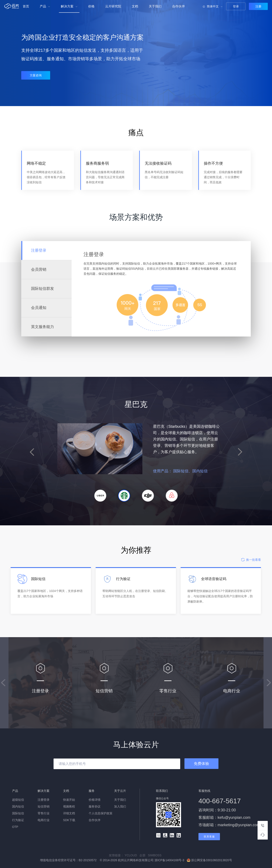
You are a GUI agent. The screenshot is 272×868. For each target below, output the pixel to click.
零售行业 (44, 813)
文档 (135, 6)
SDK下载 (69, 820)
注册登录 (44, 800)
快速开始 (69, 800)
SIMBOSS (156, 855)
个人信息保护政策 (101, 813)
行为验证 (18, 820)
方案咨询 (36, 75)
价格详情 (95, 800)
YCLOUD (132, 855)
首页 (26, 6)
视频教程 (69, 806)
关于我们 (155, 6)
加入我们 (120, 806)
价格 (91, 6)
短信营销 (44, 806)
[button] (100, 496)
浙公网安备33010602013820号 (209, 860)
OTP (15, 827)
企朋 (144, 855)
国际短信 (18, 813)
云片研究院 (113, 6)
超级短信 (18, 800)
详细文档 (69, 813)
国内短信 (18, 806)
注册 (258, 6)
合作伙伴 (178, 6)
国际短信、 (218, 471)
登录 (236, 6)
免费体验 (201, 764)
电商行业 (44, 820)
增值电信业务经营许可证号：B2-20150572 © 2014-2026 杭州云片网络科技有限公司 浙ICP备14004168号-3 (113, 860)
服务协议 (95, 806)
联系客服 (209, 837)
